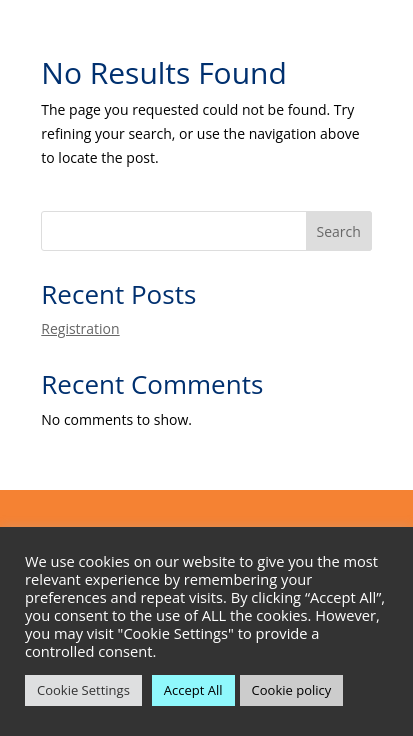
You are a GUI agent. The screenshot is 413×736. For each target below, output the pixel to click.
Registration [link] (80, 328)
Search (339, 231)
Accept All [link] (193, 690)
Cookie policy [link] (292, 690)
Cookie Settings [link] (83, 690)
